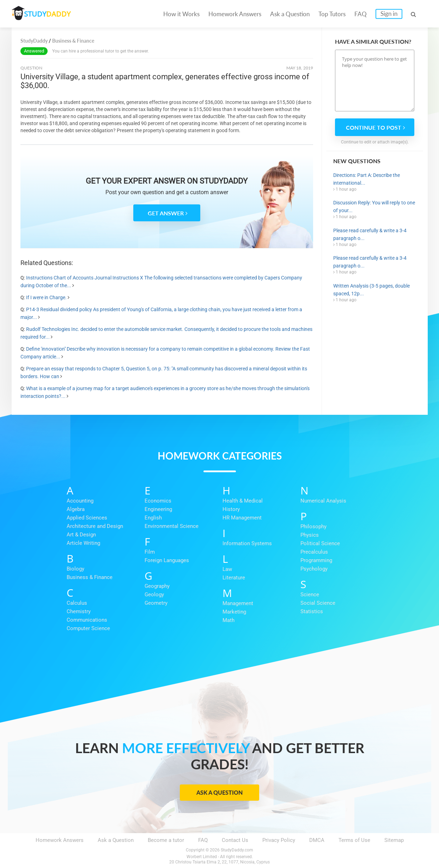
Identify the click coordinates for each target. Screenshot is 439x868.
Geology (154, 595)
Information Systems (247, 543)
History (231, 509)
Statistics (312, 611)
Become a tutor (166, 840)
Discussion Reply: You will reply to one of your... (374, 207)
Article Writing (83, 543)
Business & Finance (90, 577)
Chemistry (79, 611)
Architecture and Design (95, 526)
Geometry (156, 603)
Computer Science (88, 628)
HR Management (242, 518)
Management (238, 603)
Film (150, 552)
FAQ (361, 14)
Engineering (158, 509)
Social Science (318, 603)
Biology (75, 569)
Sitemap (394, 840)
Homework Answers (235, 14)
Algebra (76, 509)
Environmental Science (172, 526)
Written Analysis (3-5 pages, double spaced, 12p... (371, 290)
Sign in (389, 14)
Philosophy (313, 527)
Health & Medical (243, 501)
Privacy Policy (279, 840)
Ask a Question (290, 14)
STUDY (49, 14)
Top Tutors (332, 14)
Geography (157, 586)
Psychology (314, 569)
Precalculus (314, 552)
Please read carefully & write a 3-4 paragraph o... (370, 234)
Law (227, 569)
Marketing (234, 612)
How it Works (181, 14)
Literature (234, 578)
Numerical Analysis (323, 501)
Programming (316, 560)
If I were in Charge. (46, 297)
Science (310, 595)
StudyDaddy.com (237, 850)
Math (228, 620)
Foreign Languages (167, 560)
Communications (87, 620)
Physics (310, 535)
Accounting (80, 501)
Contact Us (235, 840)
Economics (158, 501)
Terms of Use (354, 840)
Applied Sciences (87, 518)
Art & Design (81, 535)
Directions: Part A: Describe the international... (367, 179)
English (153, 518)
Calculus (77, 603)
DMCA (317, 840)
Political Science (320, 543)
